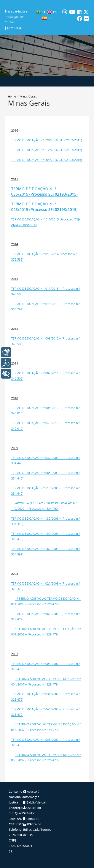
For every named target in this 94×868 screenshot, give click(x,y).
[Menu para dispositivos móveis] (47, 81)
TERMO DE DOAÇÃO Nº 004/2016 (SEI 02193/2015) (47, 160)
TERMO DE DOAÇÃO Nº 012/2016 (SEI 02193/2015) (47, 150)
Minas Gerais (28, 96)
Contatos (31, 819)
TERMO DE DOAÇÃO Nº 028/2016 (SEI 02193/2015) (47, 140)
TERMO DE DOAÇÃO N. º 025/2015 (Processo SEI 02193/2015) (44, 207)
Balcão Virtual (34, 802)
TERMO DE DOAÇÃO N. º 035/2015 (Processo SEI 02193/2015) (44, 191)
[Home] (12, 96)
